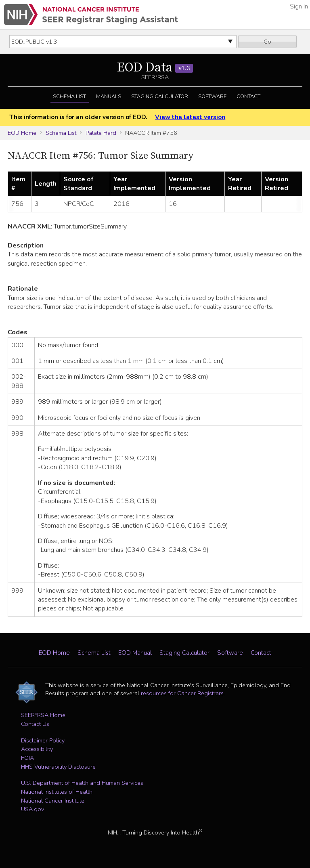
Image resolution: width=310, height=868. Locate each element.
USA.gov (32, 809)
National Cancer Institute (53, 801)
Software (212, 96)
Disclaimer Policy (43, 740)
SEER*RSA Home (43, 715)
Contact (248, 96)
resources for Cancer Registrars (182, 693)
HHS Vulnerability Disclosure (58, 767)
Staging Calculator (160, 96)
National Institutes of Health (57, 792)
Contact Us (35, 724)
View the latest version (190, 117)
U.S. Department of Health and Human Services (82, 783)
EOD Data (155, 68)
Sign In (299, 6)
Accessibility (37, 749)
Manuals (109, 96)
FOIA (27, 758)
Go (267, 42)
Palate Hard (101, 133)
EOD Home (22, 133)
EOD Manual (135, 653)
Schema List (69, 96)
